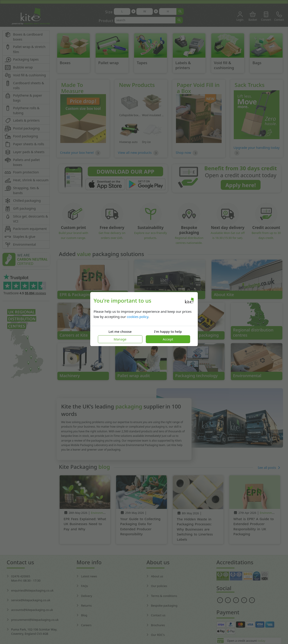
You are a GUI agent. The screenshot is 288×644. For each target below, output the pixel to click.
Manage (120, 339)
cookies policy (137, 317)
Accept (168, 339)
